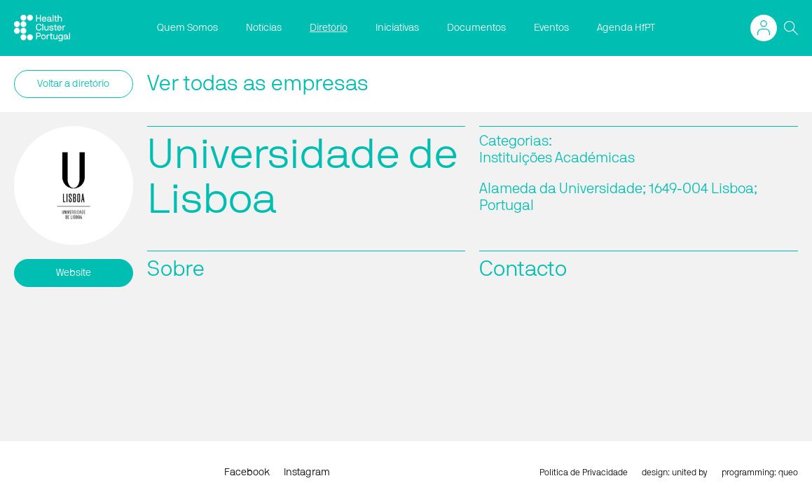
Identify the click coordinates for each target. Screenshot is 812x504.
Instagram (307, 472)
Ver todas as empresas (258, 84)
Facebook (247, 472)
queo (788, 472)
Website (74, 273)
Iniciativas (397, 28)
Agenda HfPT (626, 28)
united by (690, 472)
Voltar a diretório (73, 84)
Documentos (476, 28)
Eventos (551, 28)
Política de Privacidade (584, 472)
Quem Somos (187, 28)
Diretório (329, 28)
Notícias (264, 28)
